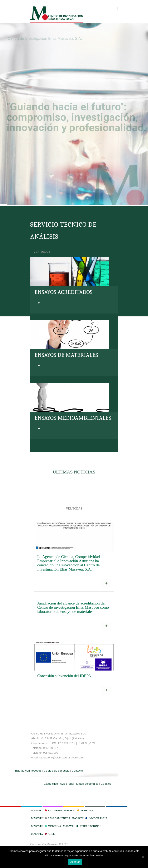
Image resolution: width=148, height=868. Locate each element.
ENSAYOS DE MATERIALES (66, 355)
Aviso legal (67, 784)
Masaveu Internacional (82, 826)
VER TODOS (42, 252)
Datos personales (87, 784)
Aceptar (75, 862)
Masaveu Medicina (46, 826)
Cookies (106, 784)
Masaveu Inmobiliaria (90, 818)
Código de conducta (57, 771)
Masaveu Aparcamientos (51, 818)
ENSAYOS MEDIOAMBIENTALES (73, 418)
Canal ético (51, 784)
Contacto (77, 771)
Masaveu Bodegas (78, 811)
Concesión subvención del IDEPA (64, 676)
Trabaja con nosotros (28, 771)
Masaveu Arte (43, 834)
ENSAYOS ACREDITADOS (63, 292)
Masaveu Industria (47, 811)
